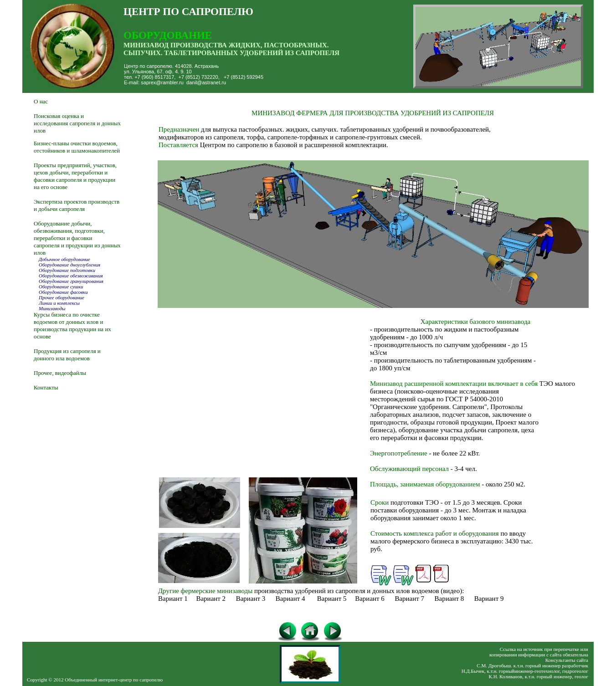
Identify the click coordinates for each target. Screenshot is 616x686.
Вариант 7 (409, 599)
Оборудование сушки (59, 287)
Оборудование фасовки (62, 292)
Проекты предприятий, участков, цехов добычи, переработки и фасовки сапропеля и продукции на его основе (75, 176)
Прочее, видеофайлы (61, 373)
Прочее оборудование (61, 297)
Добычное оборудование (64, 259)
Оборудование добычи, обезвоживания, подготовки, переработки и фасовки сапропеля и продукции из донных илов (77, 238)
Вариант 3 (251, 599)
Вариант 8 (449, 599)
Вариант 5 (332, 599)
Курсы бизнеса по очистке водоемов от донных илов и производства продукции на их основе (72, 325)
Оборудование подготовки (67, 270)
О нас (41, 101)
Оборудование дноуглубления (69, 265)
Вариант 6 (370, 599)
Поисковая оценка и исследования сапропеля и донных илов (77, 123)
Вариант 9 (489, 599)
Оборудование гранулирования (71, 281)
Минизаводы (52, 308)
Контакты (46, 387)
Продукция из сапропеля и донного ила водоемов (67, 355)
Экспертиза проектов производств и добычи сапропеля (77, 205)
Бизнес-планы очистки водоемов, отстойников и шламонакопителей (77, 147)
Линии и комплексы (57, 303)
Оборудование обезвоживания (71, 276)
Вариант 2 (211, 599)
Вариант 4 (290, 599)
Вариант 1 (173, 599)
